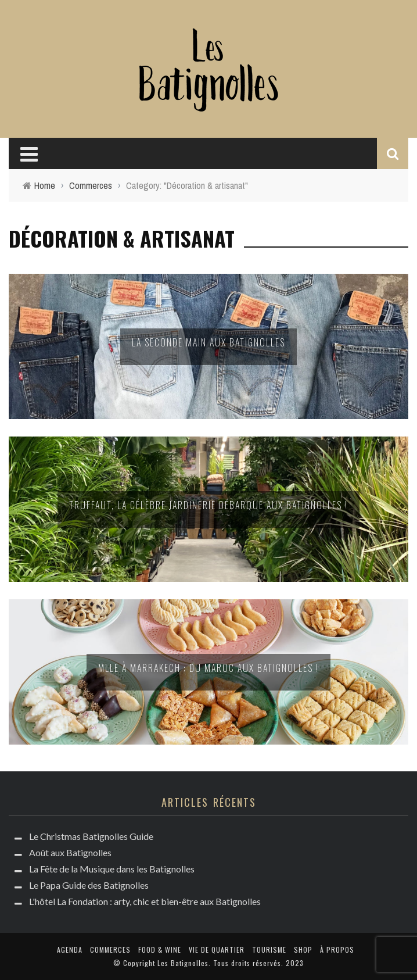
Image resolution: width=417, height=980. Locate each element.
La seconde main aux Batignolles (208, 342)
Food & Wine (160, 949)
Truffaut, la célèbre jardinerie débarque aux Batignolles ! (208, 505)
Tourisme (269, 949)
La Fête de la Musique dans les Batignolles (112, 869)
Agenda (70, 949)
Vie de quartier (217, 949)
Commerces (110, 949)
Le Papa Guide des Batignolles (89, 885)
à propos (337, 949)
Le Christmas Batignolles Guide (91, 836)
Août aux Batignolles (70, 852)
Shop (303, 949)
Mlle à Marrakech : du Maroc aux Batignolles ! (208, 668)
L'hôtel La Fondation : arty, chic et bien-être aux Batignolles (145, 901)
